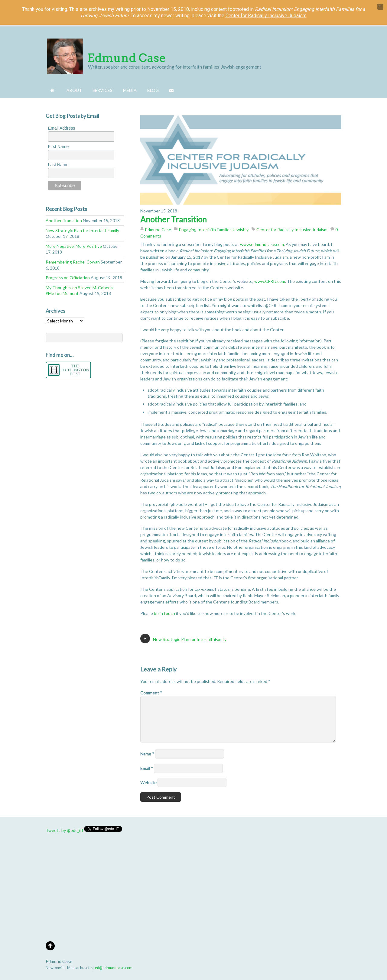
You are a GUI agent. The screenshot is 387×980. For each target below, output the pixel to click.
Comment (151, 693)
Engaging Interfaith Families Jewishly (214, 230)
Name (147, 754)
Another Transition (174, 219)
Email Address (62, 128)
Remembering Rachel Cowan (73, 262)
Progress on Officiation (68, 278)
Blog (153, 90)
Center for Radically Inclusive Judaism (292, 230)
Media (130, 90)
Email (147, 768)
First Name (58, 147)
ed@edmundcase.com (114, 968)
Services (102, 90)
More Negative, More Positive (74, 246)
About (74, 90)
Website (148, 783)
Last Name (58, 165)
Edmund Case (158, 230)
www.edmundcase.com (262, 244)
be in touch (164, 613)
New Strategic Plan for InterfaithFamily (183, 639)
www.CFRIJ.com (270, 281)
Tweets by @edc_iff (64, 830)
